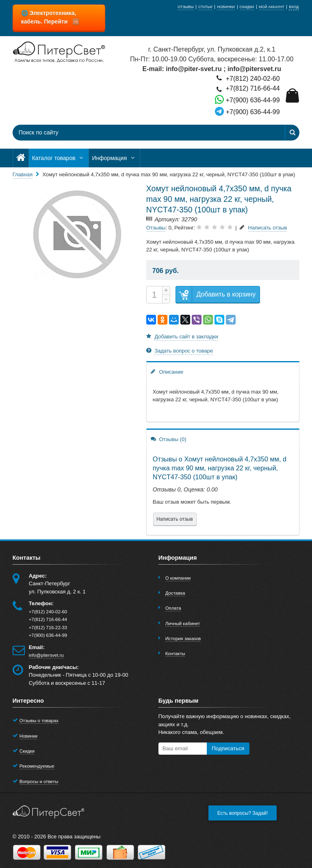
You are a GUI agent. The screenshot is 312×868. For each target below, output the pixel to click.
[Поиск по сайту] (132, 133)
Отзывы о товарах (39, 721)
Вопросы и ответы (39, 781)
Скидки (27, 751)
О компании (178, 578)
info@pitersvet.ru (46, 655)
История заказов (183, 639)
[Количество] (154, 295)
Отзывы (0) (169, 439)
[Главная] (21, 158)
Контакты (175, 654)
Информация (115, 158)
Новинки (29, 736)
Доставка (175, 593)
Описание (167, 371)
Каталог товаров (59, 158)
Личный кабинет (183, 623)
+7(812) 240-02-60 (247, 78)
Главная (23, 174)
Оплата (173, 608)
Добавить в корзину (216, 295)
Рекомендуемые (37, 766)
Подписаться (228, 748)
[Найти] (292, 133)
